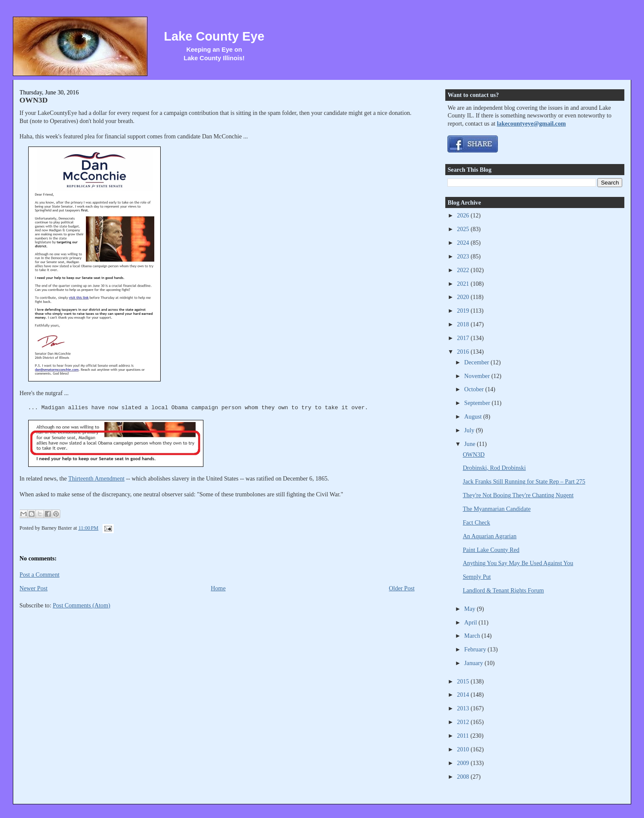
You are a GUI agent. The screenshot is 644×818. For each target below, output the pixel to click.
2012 (464, 722)
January (474, 663)
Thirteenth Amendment (97, 478)
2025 (464, 229)
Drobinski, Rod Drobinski (494, 468)
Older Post (402, 588)
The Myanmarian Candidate (497, 509)
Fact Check (476, 522)
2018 (464, 324)
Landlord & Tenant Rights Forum (503, 590)
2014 (464, 695)
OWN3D (34, 100)
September (478, 403)
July (470, 430)
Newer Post (34, 588)
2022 (464, 270)
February (476, 649)
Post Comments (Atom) (81, 605)
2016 (464, 352)
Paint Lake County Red (491, 550)
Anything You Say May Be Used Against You (518, 563)
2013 (464, 708)
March (473, 636)
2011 (463, 736)
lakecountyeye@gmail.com (531, 123)
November (478, 376)
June (471, 444)
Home (218, 588)
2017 (464, 338)
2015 (464, 681)
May (471, 609)
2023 (464, 256)
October (475, 389)
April (471, 622)
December (477, 362)
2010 (464, 749)
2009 (464, 763)
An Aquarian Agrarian (490, 536)
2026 (464, 215)
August (473, 416)
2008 (464, 777)
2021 (464, 284)
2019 (464, 311)
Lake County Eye (214, 36)
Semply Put (477, 577)
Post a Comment (40, 575)
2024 (464, 243)
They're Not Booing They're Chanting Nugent (518, 495)
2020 (464, 297)
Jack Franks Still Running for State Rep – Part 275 (524, 481)
